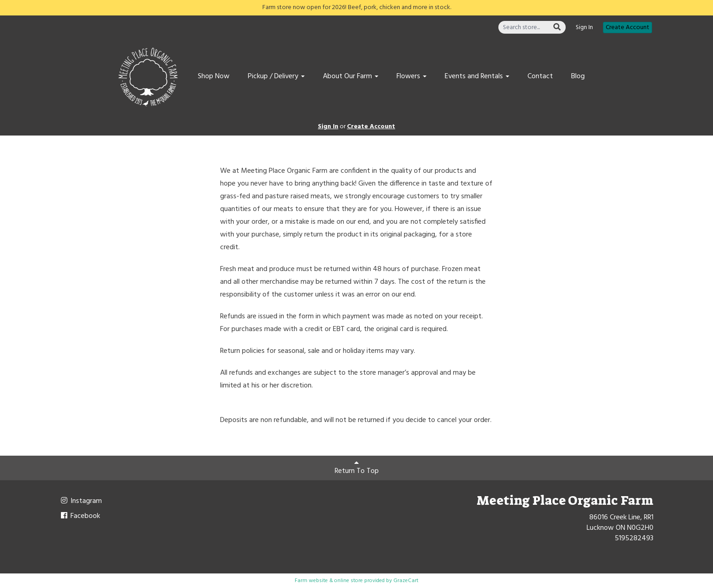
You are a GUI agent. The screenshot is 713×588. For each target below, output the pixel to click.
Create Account (628, 28)
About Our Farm (351, 76)
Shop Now (214, 76)
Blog (578, 76)
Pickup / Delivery (276, 76)
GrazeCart (406, 581)
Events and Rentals (477, 76)
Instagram (81, 501)
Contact (540, 76)
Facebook (80, 516)
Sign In (584, 28)
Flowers (412, 76)
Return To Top (357, 468)
